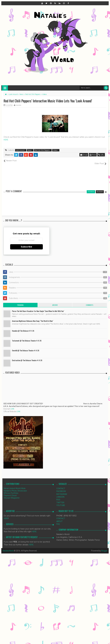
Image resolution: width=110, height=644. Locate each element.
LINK (12, 406)
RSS (58, 497)
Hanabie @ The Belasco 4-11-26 (23, 328)
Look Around (20, 150)
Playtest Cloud (10, 493)
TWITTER (60, 500)
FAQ (58, 521)
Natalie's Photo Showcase (15, 488)
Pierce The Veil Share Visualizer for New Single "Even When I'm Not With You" (38, 308)
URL (101, 155)
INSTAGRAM (62, 491)
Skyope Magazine (12, 495)
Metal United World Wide (15, 485)
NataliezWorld (8, 548)
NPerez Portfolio (11, 490)
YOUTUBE (61, 503)
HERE (6, 140)
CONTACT (61, 486)
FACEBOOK (61, 489)
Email (84, 155)
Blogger (104, 548)
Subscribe (26, 244)
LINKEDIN (60, 494)
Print (93, 155)
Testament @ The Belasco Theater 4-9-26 (27, 338)
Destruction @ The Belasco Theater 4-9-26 (27, 357)
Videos (55, 150)
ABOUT (59, 518)
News (30, 150)
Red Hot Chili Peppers (42, 150)
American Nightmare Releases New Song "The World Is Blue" (33, 318)
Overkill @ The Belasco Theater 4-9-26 (26, 348)
